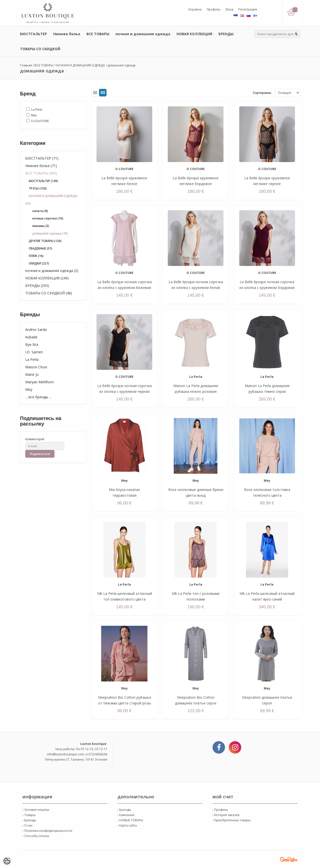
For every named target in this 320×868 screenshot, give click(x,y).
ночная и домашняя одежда (143, 34)
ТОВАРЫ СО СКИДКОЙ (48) (49, 293)
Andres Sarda (36, 329)
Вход (229, 9)
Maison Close (36, 367)
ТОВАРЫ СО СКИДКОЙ (40, 49)
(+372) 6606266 (96, 754)
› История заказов (226, 815)
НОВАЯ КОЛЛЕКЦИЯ (194, 34)
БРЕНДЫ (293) (37, 286)
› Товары (29, 815)
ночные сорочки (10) (48, 218)
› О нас (28, 825)
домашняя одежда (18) (50, 233)
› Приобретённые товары (231, 820)
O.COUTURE (124, 169)
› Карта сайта (127, 825)
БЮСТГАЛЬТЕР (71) (42, 158)
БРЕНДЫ (226, 34)
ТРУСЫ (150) (38, 188)
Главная (26, 65)
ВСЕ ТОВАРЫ (98, 34)
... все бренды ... (38, 397)
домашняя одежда (121, 65)
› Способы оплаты (36, 836)
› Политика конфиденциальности (47, 831)
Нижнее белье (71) (41, 166)
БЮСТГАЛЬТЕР (33, 34)
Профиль (214, 9)
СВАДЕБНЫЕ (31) (40, 248)
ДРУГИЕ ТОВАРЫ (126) (45, 241)
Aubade (31, 337)
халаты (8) (40, 211)
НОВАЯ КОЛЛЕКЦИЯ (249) (47, 278)
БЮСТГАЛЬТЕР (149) (43, 181)
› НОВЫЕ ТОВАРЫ (130, 820)
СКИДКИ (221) (39, 263)
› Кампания (126, 815)
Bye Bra (32, 344)
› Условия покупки (36, 810)
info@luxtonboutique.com (65, 754)
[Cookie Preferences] (7, 861)
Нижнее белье (67, 34)
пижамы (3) (41, 226)
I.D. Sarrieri (34, 352)
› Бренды (29, 820)
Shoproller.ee (289, 860)
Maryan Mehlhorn (40, 382)
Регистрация (248, 9)
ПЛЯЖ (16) (36, 256)
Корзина (195, 9)
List (95, 93)
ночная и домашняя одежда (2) (52, 271)
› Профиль (220, 810)
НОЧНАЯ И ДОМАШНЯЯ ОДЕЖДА (80, 65)
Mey (29, 389)
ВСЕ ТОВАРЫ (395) (41, 173)
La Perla (32, 359)
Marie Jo (32, 374)
